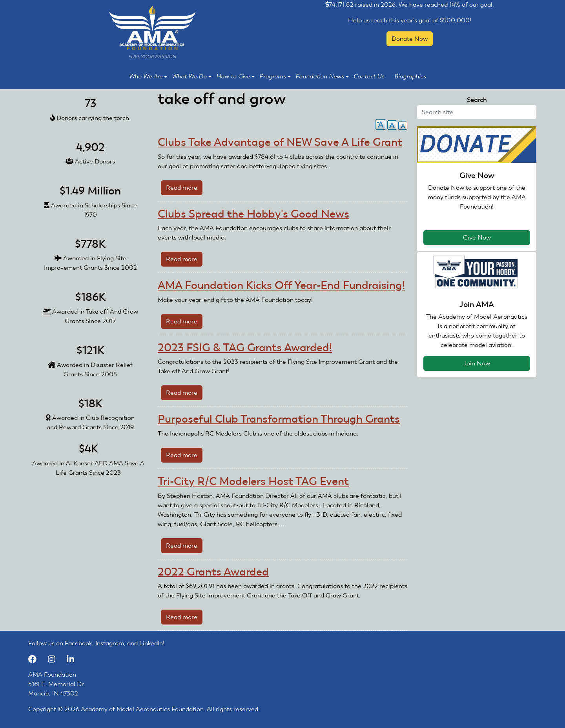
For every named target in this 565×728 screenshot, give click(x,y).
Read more (184, 189)
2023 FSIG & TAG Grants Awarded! (245, 348)
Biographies (410, 76)
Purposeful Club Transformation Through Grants (279, 419)
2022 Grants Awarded (213, 572)
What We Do (192, 76)
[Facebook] (36, 659)
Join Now (477, 363)
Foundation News (322, 76)
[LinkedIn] (73, 659)
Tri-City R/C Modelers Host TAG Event (253, 481)
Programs (275, 76)
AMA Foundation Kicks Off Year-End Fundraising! (281, 285)
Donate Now (410, 39)
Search (477, 100)
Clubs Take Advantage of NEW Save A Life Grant (280, 142)
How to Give (235, 76)
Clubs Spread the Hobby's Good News (253, 214)
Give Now (477, 237)
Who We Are (148, 76)
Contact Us (369, 76)
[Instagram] (55, 659)
